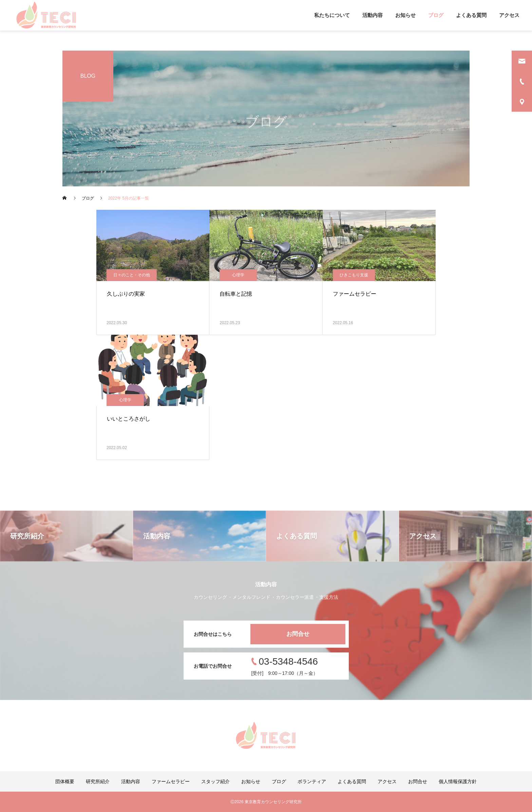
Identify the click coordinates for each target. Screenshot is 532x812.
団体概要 (65, 781)
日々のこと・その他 (132, 275)
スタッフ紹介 (215, 781)
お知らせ (405, 15)
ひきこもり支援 (354, 275)
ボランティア (312, 781)
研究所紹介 (98, 781)
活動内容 (373, 15)
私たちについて (332, 15)
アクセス (509, 15)
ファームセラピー (171, 781)
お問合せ (298, 634)
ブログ (436, 15)
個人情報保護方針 (458, 781)
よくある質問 (471, 15)
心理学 (238, 275)
